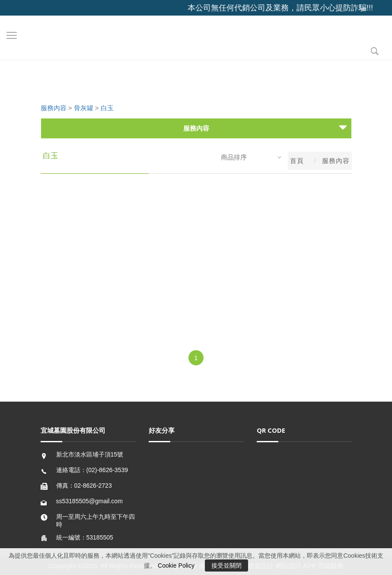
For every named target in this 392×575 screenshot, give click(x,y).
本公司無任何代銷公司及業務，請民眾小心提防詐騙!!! (285, 8)
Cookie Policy (176, 565)
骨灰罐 (84, 108)
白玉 (107, 108)
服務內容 (54, 108)
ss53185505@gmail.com (89, 501)
